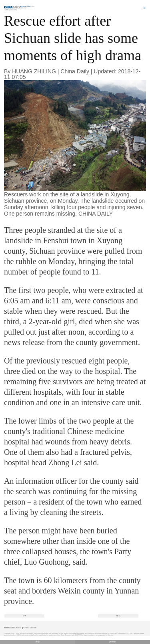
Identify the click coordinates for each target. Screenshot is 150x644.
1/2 (24, 616)
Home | (7, 10)
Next (118, 616)
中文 (38, 642)
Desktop (112, 642)
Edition (31, 6)
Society (14, 10)
